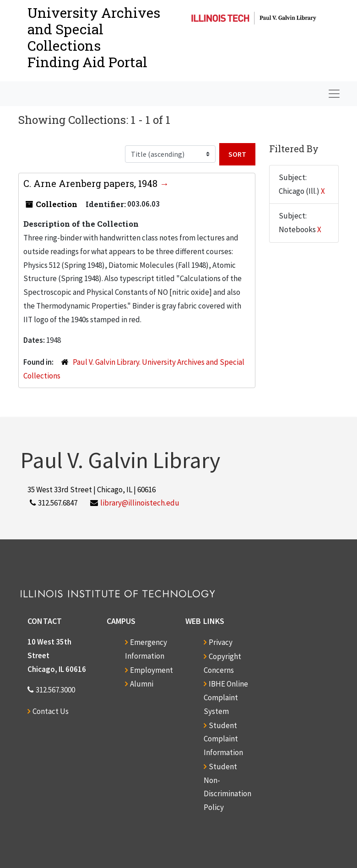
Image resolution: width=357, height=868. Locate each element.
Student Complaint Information (223, 739)
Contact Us (51, 711)
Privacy (221, 642)
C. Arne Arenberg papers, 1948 (92, 183)
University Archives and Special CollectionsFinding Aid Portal (94, 37)
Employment (151, 670)
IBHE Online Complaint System (226, 698)
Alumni (142, 684)
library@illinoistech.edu (140, 503)
